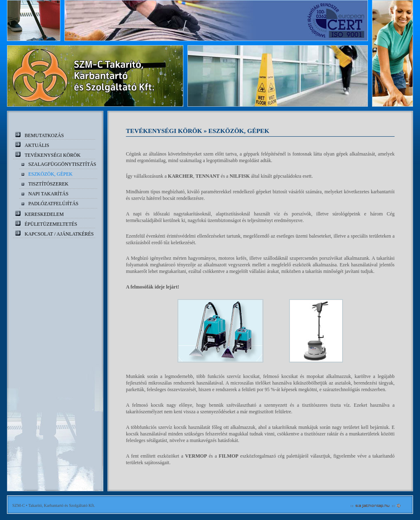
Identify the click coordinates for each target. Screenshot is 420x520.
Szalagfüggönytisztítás (62, 164)
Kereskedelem (44, 214)
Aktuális (37, 145)
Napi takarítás (48, 194)
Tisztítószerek (48, 184)
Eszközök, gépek (50, 174)
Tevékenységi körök (52, 155)
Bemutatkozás (44, 135)
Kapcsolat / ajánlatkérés (59, 234)
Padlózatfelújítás (53, 204)
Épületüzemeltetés (51, 224)
